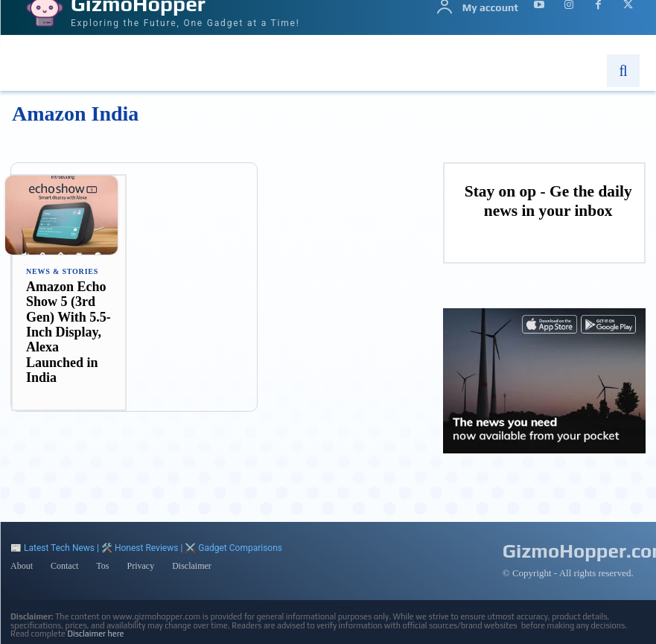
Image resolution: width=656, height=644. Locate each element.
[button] (623, 71)
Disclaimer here (96, 631)
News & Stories (62, 272)
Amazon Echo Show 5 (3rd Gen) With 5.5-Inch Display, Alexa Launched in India (66, 332)
